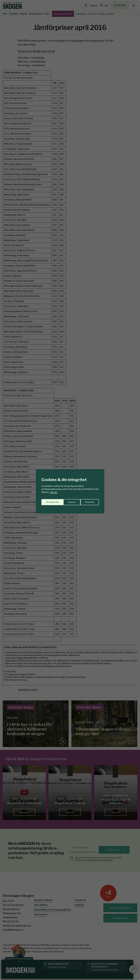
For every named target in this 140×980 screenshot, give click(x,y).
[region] (70, 490)
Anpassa (49, 501)
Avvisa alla (67, 501)
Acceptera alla (88, 501)
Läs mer (54, 492)
